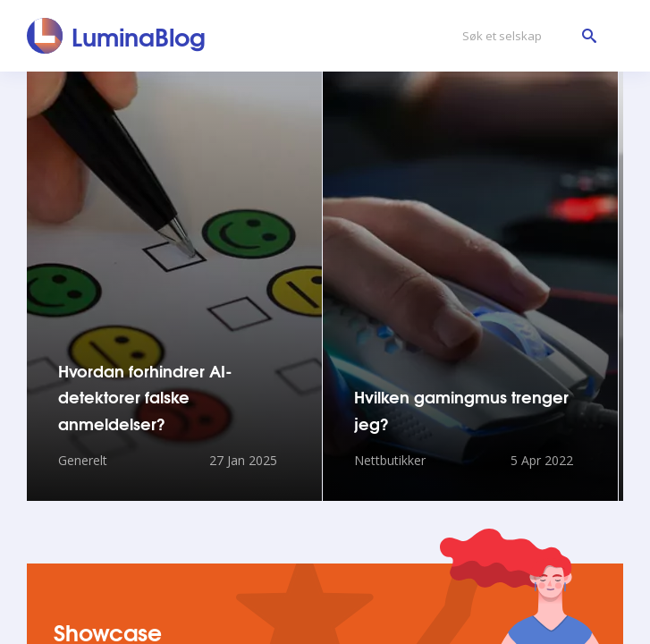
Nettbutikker (390, 460)
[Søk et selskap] (525, 36)
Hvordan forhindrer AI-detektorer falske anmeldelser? (145, 397)
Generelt (83, 460)
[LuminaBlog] (117, 36)
